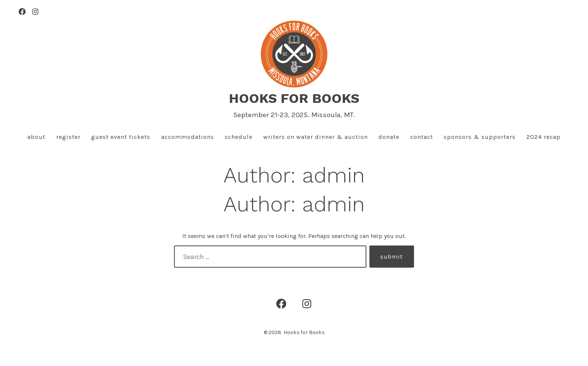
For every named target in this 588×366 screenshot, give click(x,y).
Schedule (238, 137)
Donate (389, 137)
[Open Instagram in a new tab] (35, 12)
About (36, 137)
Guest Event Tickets (121, 137)
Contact (422, 137)
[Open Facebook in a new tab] (22, 12)
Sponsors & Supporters (480, 137)
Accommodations (188, 137)
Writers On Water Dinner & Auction (316, 137)
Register (68, 137)
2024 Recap (544, 137)
